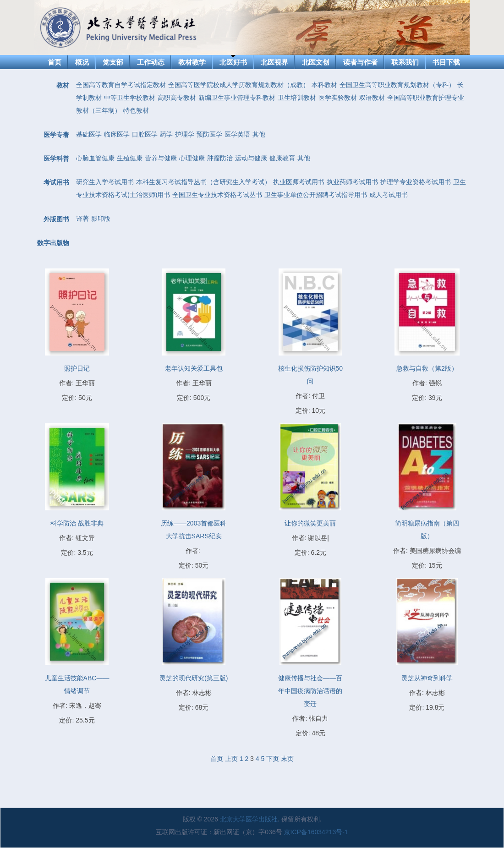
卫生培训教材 (297, 98)
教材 (63, 85)
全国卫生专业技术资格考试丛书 (217, 195)
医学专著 (56, 135)
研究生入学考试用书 (105, 182)
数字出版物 (53, 243)
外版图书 (56, 219)
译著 (82, 219)
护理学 (185, 134)
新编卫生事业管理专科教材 (237, 98)
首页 (55, 62)
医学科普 (56, 159)
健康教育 (282, 158)
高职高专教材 (177, 98)
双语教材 (372, 98)
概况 (82, 62)
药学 (166, 134)
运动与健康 (251, 158)
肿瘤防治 (220, 158)
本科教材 (324, 85)
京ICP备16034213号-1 (316, 832)
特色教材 (136, 110)
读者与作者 (360, 62)
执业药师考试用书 (352, 182)
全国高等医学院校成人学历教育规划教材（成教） (239, 85)
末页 (287, 759)
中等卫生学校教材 (130, 98)
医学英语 (237, 134)
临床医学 (117, 134)
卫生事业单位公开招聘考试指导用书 (316, 195)
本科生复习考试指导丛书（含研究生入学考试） (203, 182)
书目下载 (446, 62)
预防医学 (209, 134)
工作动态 (151, 62)
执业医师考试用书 (299, 182)
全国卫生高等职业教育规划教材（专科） (397, 85)
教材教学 (192, 62)
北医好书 (233, 62)
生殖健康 (130, 158)
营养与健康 (161, 158)
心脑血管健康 (95, 158)
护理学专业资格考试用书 (416, 182)
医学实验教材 (338, 98)
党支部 (113, 62)
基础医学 (89, 134)
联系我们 (405, 62)
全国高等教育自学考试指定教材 (121, 85)
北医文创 (316, 62)
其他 (259, 134)
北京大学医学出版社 (249, 819)
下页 (273, 759)
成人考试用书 (389, 195)
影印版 (101, 219)
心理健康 (192, 158)
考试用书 (56, 182)
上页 (231, 759)
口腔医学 (145, 134)
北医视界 (274, 62)
